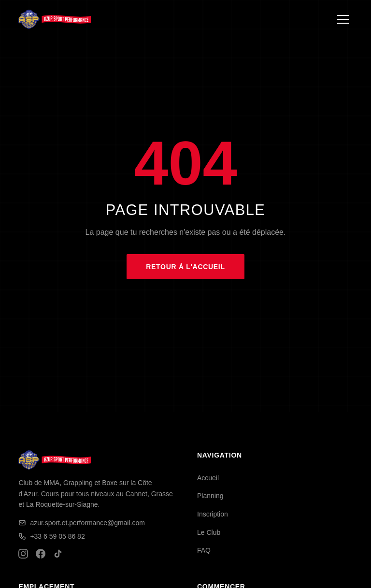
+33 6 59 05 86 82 (51, 536)
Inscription (213, 514)
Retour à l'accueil (185, 267)
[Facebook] (41, 554)
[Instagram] (23, 554)
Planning (210, 496)
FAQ (204, 550)
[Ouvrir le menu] (343, 19)
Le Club (209, 532)
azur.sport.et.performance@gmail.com (82, 523)
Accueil (208, 478)
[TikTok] (58, 554)
